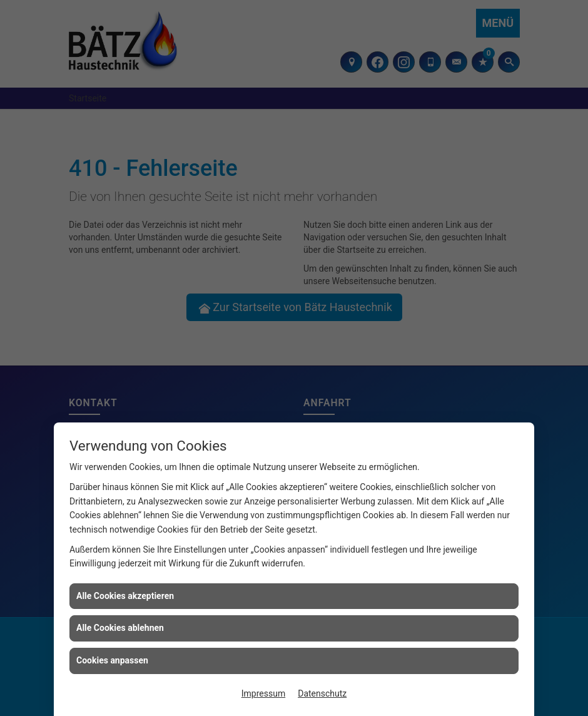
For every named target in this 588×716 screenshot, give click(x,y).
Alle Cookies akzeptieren (125, 596)
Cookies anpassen (112, 660)
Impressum (263, 693)
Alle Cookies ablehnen (120, 628)
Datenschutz (322, 693)
